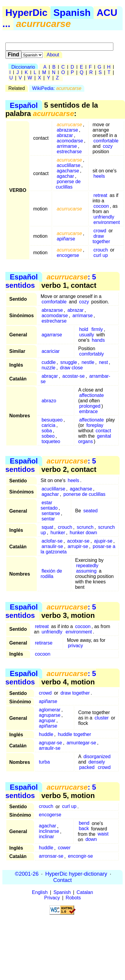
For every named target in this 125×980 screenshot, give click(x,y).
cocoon (101, 206)
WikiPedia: (57, 88)
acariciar (51, 351)
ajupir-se (103, 541)
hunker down (83, 533)
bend (84, 823)
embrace (89, 411)
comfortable (106, 141)
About (53, 55)
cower (64, 848)
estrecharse (69, 152)
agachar (65, 176)
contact (103, 431)
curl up (101, 255)
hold (84, 329)
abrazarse (67, 130)
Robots (73, 898)
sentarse (51, 513)
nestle (88, 362)
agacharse (68, 171)
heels (99, 176)
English (40, 892)
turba (44, 762)
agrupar (47, 721)
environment (107, 222)
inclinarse (49, 831)
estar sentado (49, 505)
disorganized (97, 757)
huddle (46, 734)
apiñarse (66, 239)
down (91, 840)
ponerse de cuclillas (68, 184)
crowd (100, 231)
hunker (58, 533)
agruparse (50, 715)
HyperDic (26, 13)
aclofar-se (52, 541)
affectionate (92, 395)
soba (47, 431)
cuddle (49, 362)
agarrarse (52, 335)
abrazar (65, 135)
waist (103, 834)
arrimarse (67, 146)
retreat (100, 195)
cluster (102, 718)
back (84, 829)
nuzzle (48, 368)
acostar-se (73, 376)
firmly (97, 329)
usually (87, 335)
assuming (86, 571)
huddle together (74, 734)
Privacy (52, 898)
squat (47, 527)
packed (87, 767)
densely (97, 762)
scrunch (85, 527)
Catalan (85, 892)
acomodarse (70, 141)
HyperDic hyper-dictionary (76, 874)
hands (98, 340)
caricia (48, 425)
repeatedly (87, 566)
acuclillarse (69, 165)
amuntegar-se (81, 743)
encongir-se (80, 856)
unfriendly (104, 217)
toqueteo (51, 441)
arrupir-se (78, 546)
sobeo (48, 436)
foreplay (95, 425)
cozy (108, 146)
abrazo (49, 401)
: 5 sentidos (51, 281)
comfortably (92, 354)
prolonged (90, 406)
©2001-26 (27, 874)
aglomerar (50, 710)
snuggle (68, 362)
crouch (101, 250)
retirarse (44, 643)
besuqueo (52, 420)
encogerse (68, 255)
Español (24, 105)
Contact (62, 880)
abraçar (50, 376)
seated (90, 511)
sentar (48, 519)
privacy (76, 646)
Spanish (72, 13)
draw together (101, 239)
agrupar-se (50, 743)
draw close (71, 368)
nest (103, 362)
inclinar (47, 837)
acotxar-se (78, 541)
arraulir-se (52, 546)
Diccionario (23, 67)
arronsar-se (51, 856)
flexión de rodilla (51, 574)
